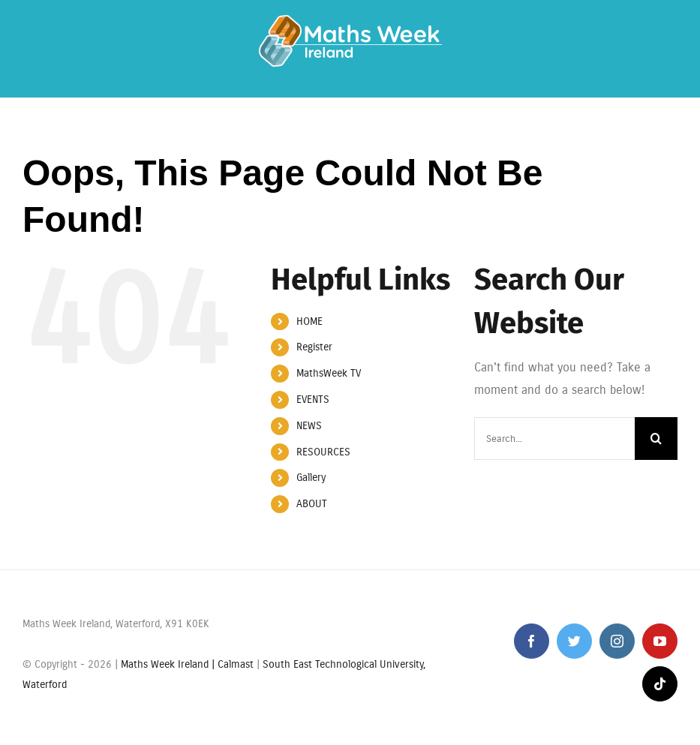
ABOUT (312, 504)
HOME (309, 321)
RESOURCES (323, 452)
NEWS (309, 426)
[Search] (656, 439)
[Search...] (554, 439)
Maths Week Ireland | (169, 664)
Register (314, 347)
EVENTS (313, 400)
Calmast (236, 664)
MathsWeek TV (329, 373)
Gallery (311, 478)
